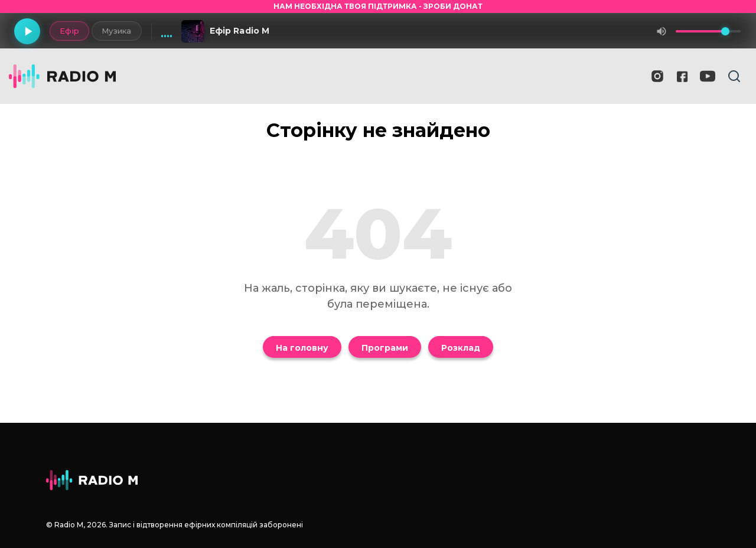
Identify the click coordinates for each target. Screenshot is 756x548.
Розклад (461, 348)
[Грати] (27, 31)
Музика (117, 31)
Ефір (69, 31)
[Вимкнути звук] (661, 31)
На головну (302, 348)
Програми (385, 348)
